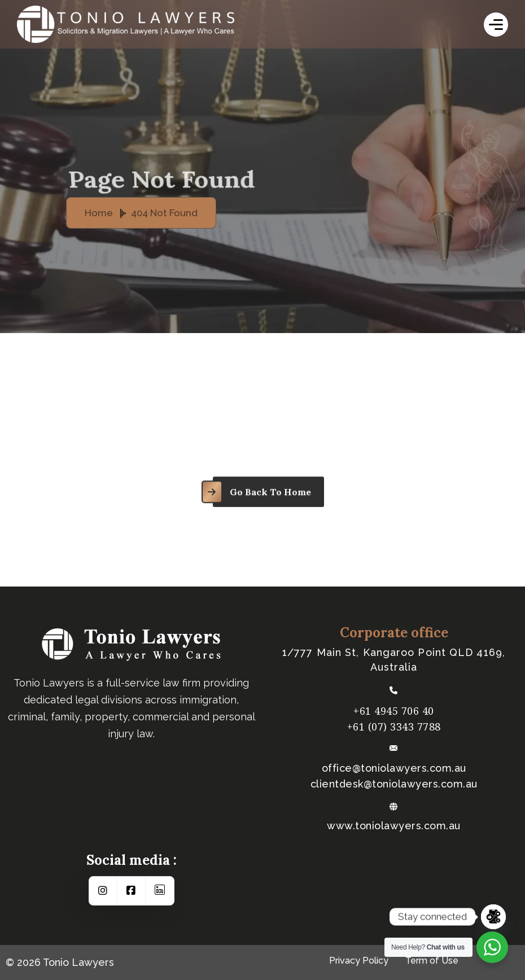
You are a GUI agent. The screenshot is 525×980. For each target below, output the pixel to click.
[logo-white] (158, 24)
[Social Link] (103, 891)
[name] (496, 25)
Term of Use (432, 961)
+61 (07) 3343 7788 (394, 727)
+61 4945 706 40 (394, 711)
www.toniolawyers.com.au (394, 826)
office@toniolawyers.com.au (394, 768)
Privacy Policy (359, 961)
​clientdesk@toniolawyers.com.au (394, 784)
